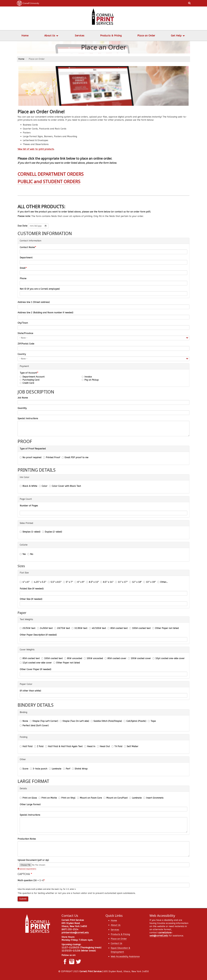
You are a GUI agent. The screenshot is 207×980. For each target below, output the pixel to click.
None (24, 721)
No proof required (31, 457)
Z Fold (39, 746)
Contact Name (27, 247)
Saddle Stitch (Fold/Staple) (106, 721)
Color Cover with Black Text (65, 486)
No (30, 554)
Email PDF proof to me (75, 457)
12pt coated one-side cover (36, 663)
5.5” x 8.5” (55, 582)
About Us (50, 36)
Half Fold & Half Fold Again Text (64, 746)
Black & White (28, 486)
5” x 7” (68, 582)
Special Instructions (28, 418)
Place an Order (146, 36)
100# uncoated (93, 658)
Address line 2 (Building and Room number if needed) (45, 313)
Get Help (176, 36)
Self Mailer (131, 746)
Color (43, 486)
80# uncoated (73, 658)
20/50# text (28, 628)
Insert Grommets (153, 798)
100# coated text (140, 628)
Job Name (23, 398)
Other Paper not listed (166, 628)
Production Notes (27, 839)
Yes (23, 554)
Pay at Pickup (90, 380)
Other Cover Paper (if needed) (35, 669)
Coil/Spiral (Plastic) (135, 721)
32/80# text (79, 628)
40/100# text (97, 628)
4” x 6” (25, 582)
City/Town (23, 323)
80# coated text (118, 628)
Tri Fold (117, 746)
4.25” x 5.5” (39, 582)
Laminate (55, 769)
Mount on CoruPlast (116, 798)
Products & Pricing (111, 36)
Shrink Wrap (80, 769)
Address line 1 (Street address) (34, 302)
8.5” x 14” (107, 582)
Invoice (87, 377)
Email (23, 268)
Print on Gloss (28, 798)
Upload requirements (27, 869)
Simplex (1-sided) (30, 532)
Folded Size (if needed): (32, 589)
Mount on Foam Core (89, 798)
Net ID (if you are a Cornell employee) (40, 289)
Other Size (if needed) (31, 599)
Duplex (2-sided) (52, 532)
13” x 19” (149, 582)
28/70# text (62, 628)
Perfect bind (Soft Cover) (34, 726)
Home (25, 36)
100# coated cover (139, 658)
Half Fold (26, 746)
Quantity (22, 408)
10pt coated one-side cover (169, 658)
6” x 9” (80, 582)
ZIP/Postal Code (26, 344)
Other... (163, 582)
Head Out (103, 746)
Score (24, 769)
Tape (152, 721)
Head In (90, 746)
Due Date (22, 226)
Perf (67, 769)
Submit (23, 899)
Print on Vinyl (67, 798)
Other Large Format (30, 804)
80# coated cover (115, 658)
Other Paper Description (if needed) (38, 635)
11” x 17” (121, 582)
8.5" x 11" (92, 582)
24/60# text (45, 628)
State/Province (25, 333)
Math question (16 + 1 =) (31, 880)
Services (80, 36)
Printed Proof (52, 457)
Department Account (32, 377)
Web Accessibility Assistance (125, 957)
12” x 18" (135, 582)
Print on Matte (48, 798)
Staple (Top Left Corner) (44, 721)
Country (22, 354)
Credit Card (27, 383)
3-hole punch (39, 769)
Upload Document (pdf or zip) (33, 860)
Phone (23, 278)
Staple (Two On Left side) (74, 721)
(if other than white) (30, 691)
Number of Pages (29, 506)
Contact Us (116, 943)
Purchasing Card (30, 380)
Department (26, 258)
